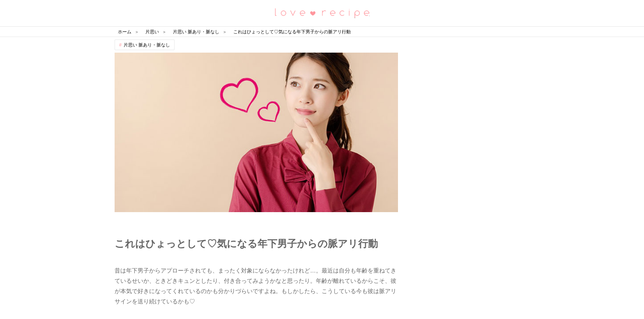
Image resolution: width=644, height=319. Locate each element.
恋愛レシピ (322, 13)
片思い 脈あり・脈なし (147, 45)
